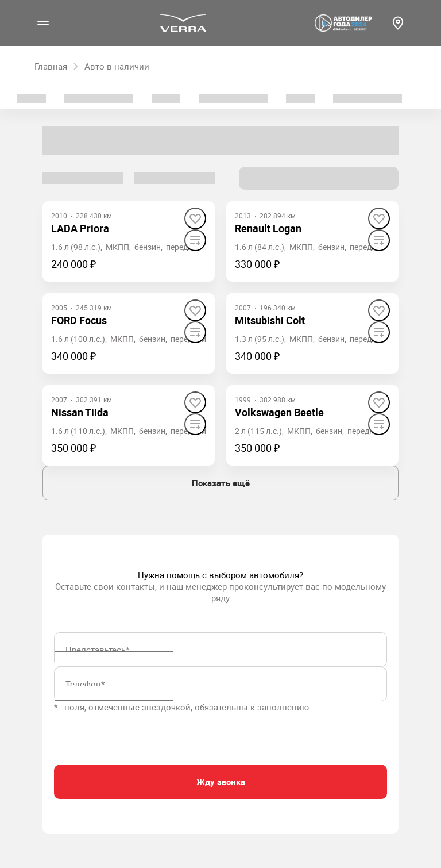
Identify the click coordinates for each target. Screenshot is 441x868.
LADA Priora (80, 228)
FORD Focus (79, 320)
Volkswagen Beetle (279, 412)
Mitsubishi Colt (270, 320)
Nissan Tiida (80, 412)
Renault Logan (268, 228)
